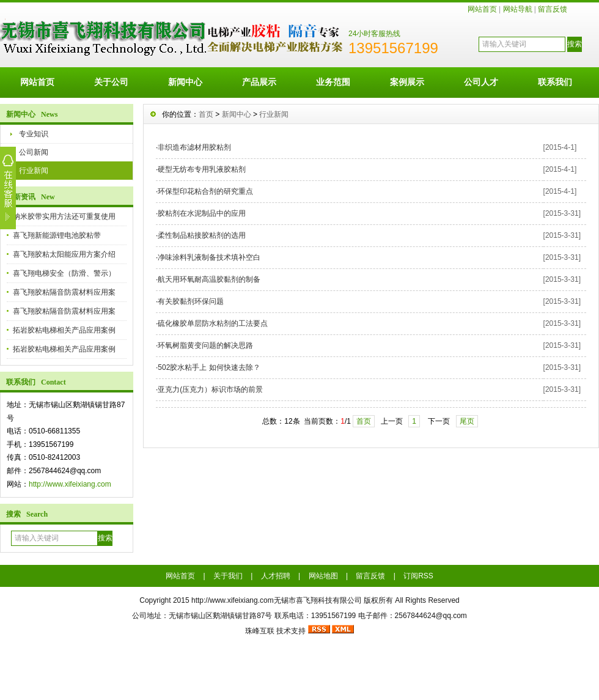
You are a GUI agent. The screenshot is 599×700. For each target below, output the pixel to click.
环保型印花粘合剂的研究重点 (205, 191)
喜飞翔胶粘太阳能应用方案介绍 (64, 254)
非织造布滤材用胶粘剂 (194, 147)
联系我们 (555, 82)
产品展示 (259, 82)
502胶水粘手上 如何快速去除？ (209, 367)
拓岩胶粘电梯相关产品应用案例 (64, 330)
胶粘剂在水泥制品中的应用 (202, 213)
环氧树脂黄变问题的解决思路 (205, 345)
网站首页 (482, 9)
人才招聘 (276, 576)
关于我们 (228, 576)
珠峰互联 (260, 631)
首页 (206, 114)
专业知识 (34, 134)
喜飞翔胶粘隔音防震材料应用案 (64, 292)
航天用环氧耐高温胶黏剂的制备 (209, 279)
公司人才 (481, 82)
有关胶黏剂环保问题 (191, 301)
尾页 (467, 421)
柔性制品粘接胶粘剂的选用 (202, 235)
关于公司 (111, 82)
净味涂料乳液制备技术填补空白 (209, 257)
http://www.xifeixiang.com (70, 484)
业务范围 (333, 82)
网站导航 (518, 9)
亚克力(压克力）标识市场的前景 (210, 389)
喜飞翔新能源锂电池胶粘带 (57, 235)
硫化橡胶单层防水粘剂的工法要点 (213, 323)
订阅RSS (418, 576)
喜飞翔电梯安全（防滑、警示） (64, 273)
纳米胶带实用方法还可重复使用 (64, 216)
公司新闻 (34, 152)
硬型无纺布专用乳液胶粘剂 (202, 169)
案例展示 (407, 82)
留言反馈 (553, 9)
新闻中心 (185, 82)
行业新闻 (34, 171)
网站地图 (323, 576)
